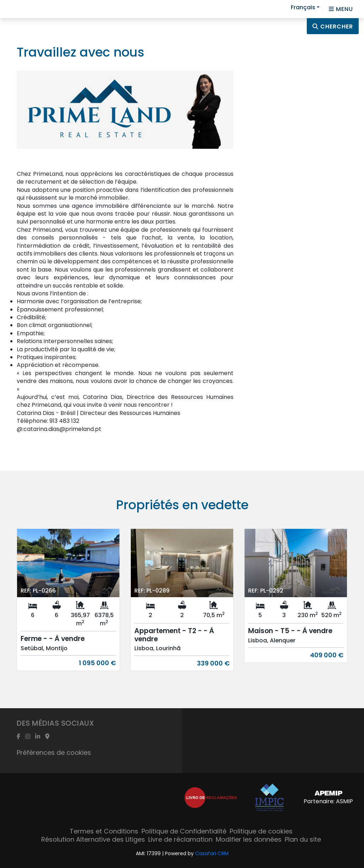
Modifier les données (249, 839)
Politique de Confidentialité (184, 831)
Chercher (333, 27)
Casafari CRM (212, 853)
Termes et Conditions (104, 831)
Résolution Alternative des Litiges (93, 839)
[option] (68, 605)
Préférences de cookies (54, 753)
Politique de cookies (261, 831)
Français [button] (303, 7)
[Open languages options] (341, 9)
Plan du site (303, 839)
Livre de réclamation (180, 839)
